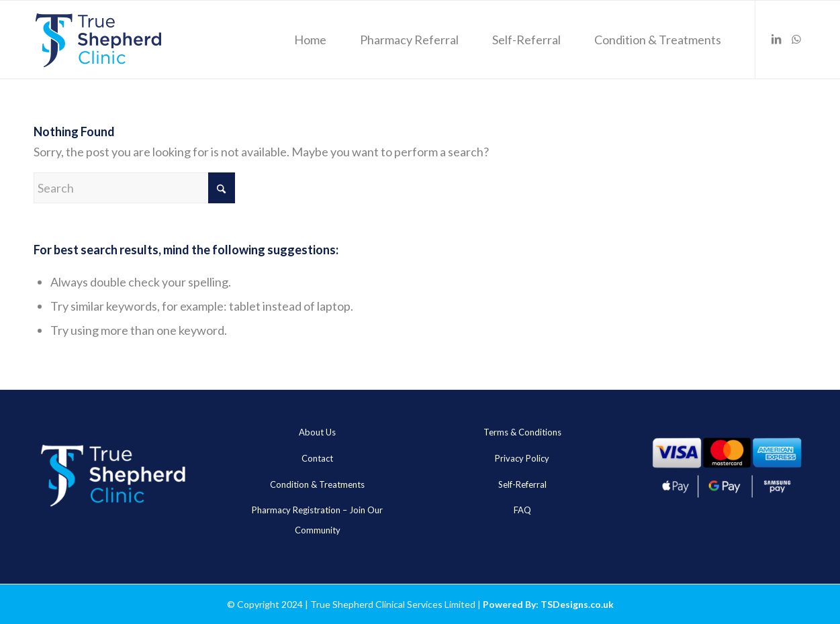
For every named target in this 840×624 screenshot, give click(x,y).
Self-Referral (522, 484)
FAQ (522, 510)
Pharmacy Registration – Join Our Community (317, 520)
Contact (317, 458)
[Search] (134, 188)
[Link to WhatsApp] (796, 39)
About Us (317, 432)
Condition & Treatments (317, 484)
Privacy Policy (522, 458)
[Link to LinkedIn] (776, 39)
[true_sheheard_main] (98, 40)
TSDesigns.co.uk (577, 604)
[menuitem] (310, 40)
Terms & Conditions (522, 432)
